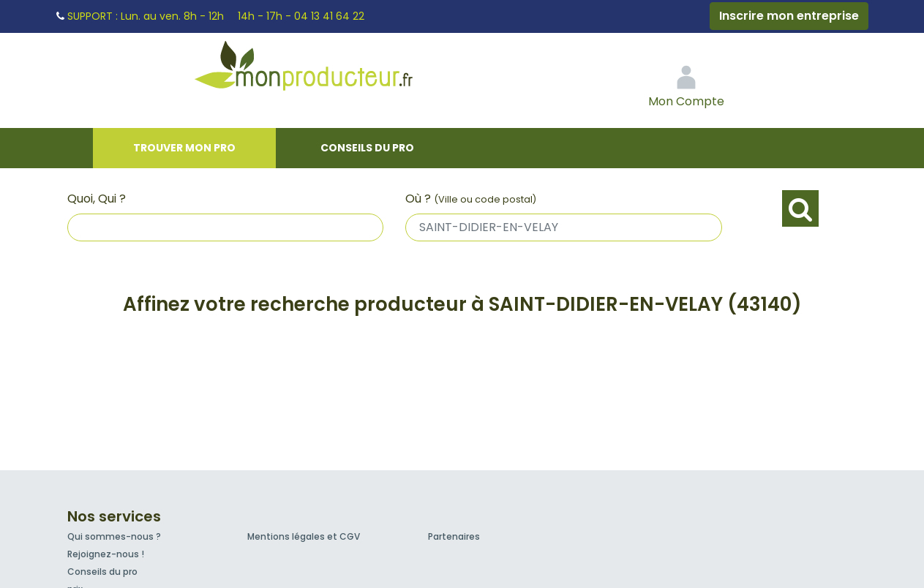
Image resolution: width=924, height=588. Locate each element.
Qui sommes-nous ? (114, 536)
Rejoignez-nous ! (106, 554)
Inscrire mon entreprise (789, 16)
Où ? (471, 199)
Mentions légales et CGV (304, 536)
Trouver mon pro (184, 148)
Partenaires (454, 536)
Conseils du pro (367, 148)
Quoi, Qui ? (97, 199)
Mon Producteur (331, 69)
